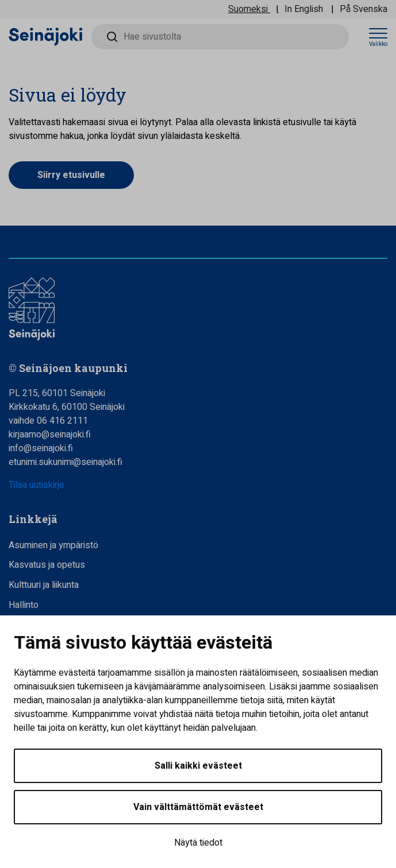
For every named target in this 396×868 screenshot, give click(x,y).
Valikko (378, 44)
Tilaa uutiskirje (36, 485)
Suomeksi (248, 9)
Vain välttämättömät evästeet (198, 807)
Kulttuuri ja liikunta (44, 585)
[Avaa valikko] (378, 37)
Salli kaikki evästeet (198, 766)
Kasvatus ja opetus (47, 565)
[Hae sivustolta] (220, 37)
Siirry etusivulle (71, 175)
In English (304, 9)
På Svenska (364, 9)
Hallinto (24, 605)
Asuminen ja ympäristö (53, 545)
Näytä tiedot (198, 843)
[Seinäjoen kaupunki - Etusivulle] (46, 36)
